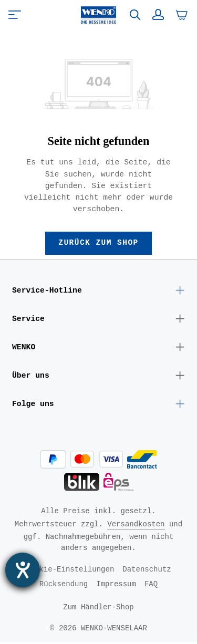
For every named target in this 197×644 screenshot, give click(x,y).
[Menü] (15, 15)
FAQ (151, 585)
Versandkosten (136, 526)
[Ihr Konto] (158, 15)
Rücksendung (64, 585)
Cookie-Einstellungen (70, 571)
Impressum (116, 585)
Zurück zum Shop (98, 243)
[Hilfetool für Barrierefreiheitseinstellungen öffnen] (23, 570)
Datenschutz (147, 571)
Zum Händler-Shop (98, 609)
